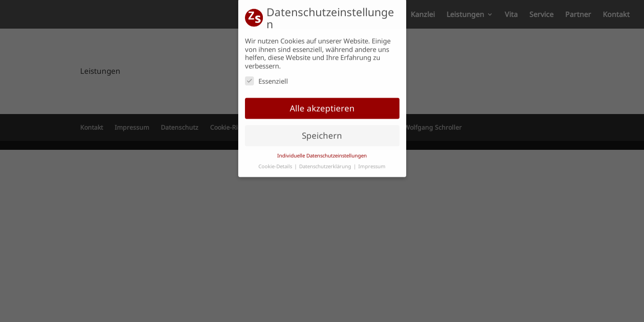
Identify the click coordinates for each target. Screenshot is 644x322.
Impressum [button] (372, 163)
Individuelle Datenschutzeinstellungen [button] (322, 152)
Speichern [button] (322, 132)
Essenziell (266, 77)
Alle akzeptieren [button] (322, 104)
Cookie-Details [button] (276, 163)
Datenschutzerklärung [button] (326, 163)
